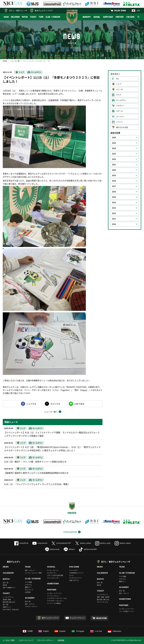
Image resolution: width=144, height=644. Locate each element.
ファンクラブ (73, 570)
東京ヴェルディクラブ (44, 10)
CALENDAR (15, 17)
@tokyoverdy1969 (88, 549)
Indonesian (115, 631)
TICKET (33, 17)
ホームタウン (36, 72)
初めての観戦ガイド (9, 588)
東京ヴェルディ (14, 562)
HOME (5, 61)
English (44, 631)
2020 (114, 170)
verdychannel (40, 543)
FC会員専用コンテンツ (76, 573)
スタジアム (28, 585)
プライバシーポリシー (45, 640)
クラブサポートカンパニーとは (57, 598)
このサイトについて (26, 640)
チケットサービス (102, 602)
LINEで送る (79, 404)
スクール (119, 111)
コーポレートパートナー (55, 593)
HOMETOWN (108, 17)
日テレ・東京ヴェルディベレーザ (116, 562)
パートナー (120, 117)
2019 (114, 175)
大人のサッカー (52, 573)
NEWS (6, 17)
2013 (114, 208)
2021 (114, 165)
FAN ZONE (130, 17)
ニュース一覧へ (51, 412)
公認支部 (28, 592)
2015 (114, 197)
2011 (114, 219)
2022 (114, 159)
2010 (114, 224)
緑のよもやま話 (122, 127)
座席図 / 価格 (7, 599)
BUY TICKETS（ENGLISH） (11, 609)
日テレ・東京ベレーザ (18, 10)
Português (78, 631)
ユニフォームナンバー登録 (33, 573)
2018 (114, 181)
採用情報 (61, 640)
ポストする (55, 404)
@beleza (69, 549)
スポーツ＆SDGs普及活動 (55, 575)
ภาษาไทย (96, 631)
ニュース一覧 (15, 61)
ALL (118, 79)
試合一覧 (6, 583)
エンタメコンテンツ (75, 578)
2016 (114, 192)
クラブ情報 (28, 582)
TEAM (41, 17)
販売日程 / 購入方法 (9, 602)
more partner (70, 532)
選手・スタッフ (30, 570)
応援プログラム (74, 580)
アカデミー (120, 106)
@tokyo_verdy (103, 543)
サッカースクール (53, 570)
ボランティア (29, 590)
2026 (114, 137)
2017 (114, 186)
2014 (114, 202)
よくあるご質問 (9, 640)
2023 (114, 154)
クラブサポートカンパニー (55, 601)
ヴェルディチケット (77, 618)
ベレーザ (119, 89)
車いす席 (6, 604)
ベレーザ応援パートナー (127, 611)
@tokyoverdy (52, 549)
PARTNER (120, 17)
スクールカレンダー (53, 578)
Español (60, 631)
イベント (119, 122)
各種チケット (7, 607)
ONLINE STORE (120, 10)
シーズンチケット (8, 597)
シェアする (31, 404)
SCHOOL (97, 17)
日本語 (28, 631)
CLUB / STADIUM (53, 17)
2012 (114, 213)
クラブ (119, 95)
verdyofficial (21, 543)
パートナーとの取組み (54, 603)
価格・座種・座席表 (103, 597)
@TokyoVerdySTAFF (61, 543)
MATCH (25, 17)
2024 (114, 148)
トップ (21, 72)
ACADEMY (87, 17)
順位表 (5, 585)
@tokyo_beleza (83, 543)
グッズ (71, 575)
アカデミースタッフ (31, 606)
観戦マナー (28, 587)
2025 (114, 143)
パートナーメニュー (53, 596)
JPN (136, 10)
